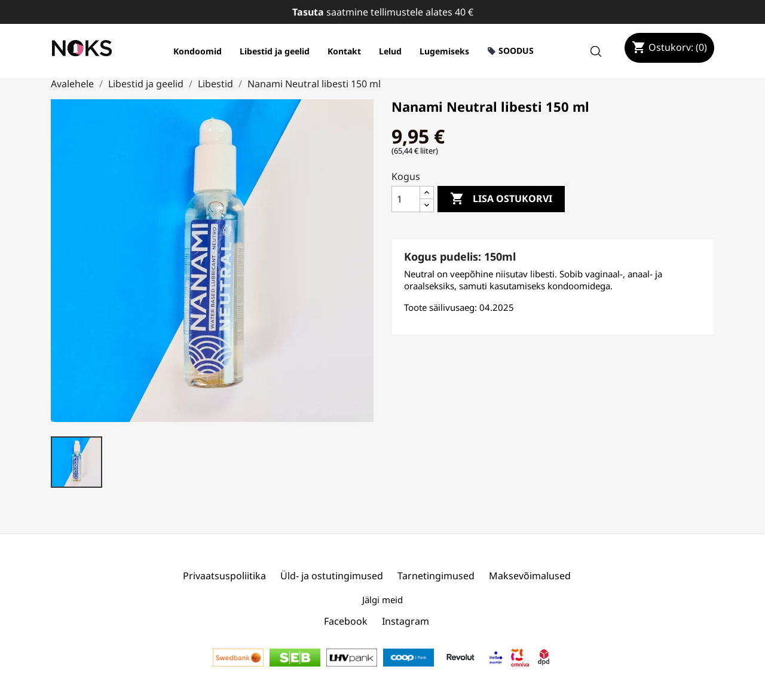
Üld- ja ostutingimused (332, 576)
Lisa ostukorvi (501, 199)
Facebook (346, 621)
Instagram (406, 621)
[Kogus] (406, 199)
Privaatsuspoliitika (224, 576)
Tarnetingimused (436, 576)
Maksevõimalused (530, 576)
